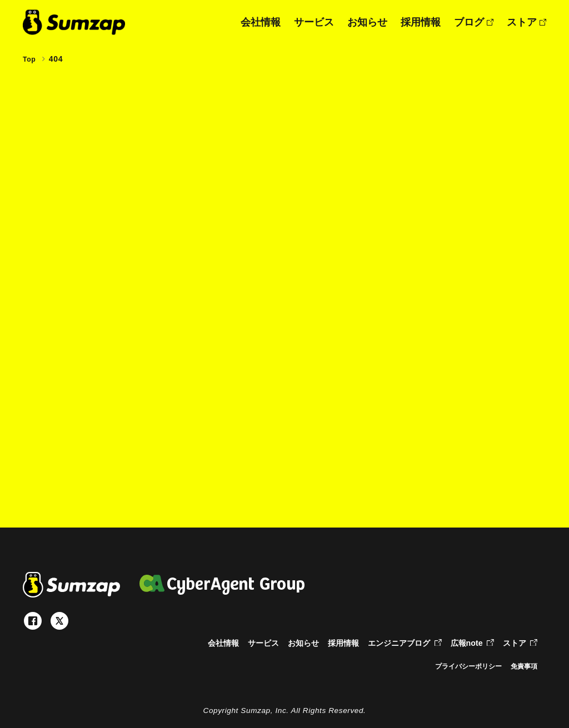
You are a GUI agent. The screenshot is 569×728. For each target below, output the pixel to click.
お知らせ (367, 22)
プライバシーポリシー (458, 666)
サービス (314, 22)
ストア (526, 22)
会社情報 (261, 22)
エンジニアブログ (398, 643)
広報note (470, 643)
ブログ (474, 22)
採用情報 (421, 22)
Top (30, 59)
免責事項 (522, 666)
